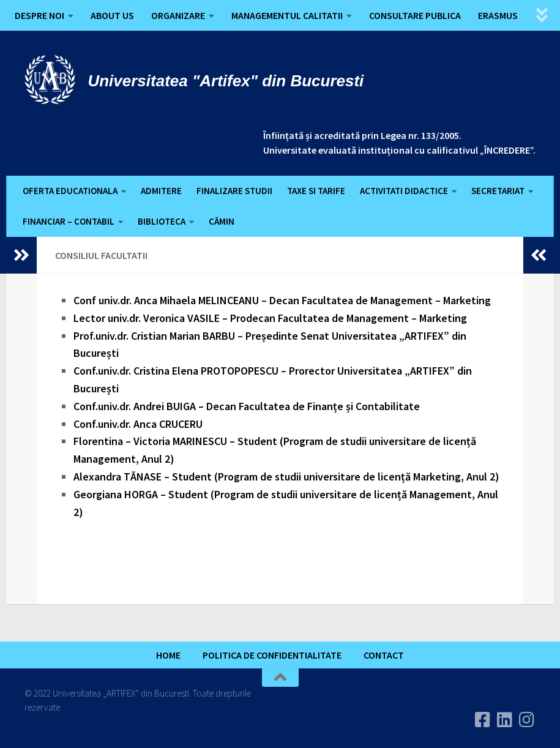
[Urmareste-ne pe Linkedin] (505, 720)
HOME (168, 655)
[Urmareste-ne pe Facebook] (483, 720)
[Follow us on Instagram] (527, 720)
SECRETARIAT (498, 191)
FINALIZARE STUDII (234, 191)
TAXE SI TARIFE (316, 191)
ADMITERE (161, 191)
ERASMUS (498, 15)
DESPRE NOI (39, 15)
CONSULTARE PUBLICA (415, 15)
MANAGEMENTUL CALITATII (287, 15)
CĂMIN (222, 221)
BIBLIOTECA (162, 221)
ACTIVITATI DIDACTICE (404, 191)
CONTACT (384, 655)
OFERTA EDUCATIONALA (70, 191)
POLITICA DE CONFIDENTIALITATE (272, 655)
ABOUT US (112, 15)
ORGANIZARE (178, 15)
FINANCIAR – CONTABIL (69, 221)
